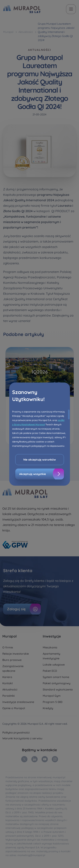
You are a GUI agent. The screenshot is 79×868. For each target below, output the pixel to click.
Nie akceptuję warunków (40, 460)
